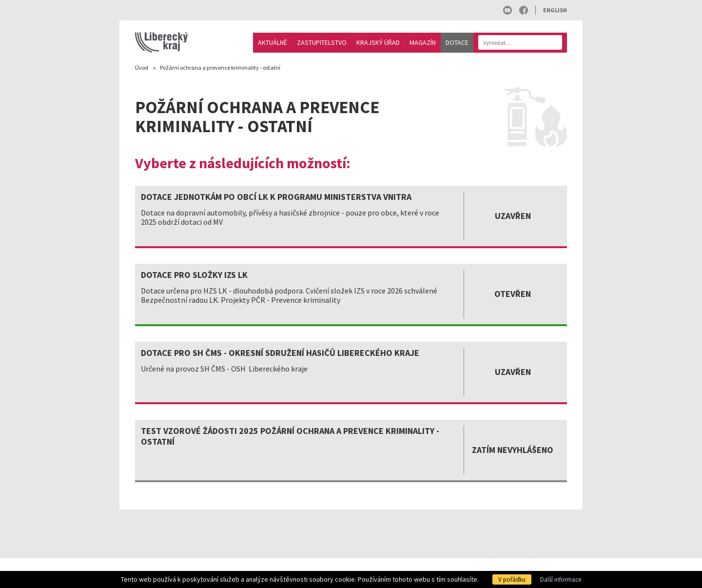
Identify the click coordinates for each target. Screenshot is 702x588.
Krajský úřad (378, 42)
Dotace (457, 42)
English (555, 10)
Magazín (423, 42)
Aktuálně (273, 42)
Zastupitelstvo (322, 42)
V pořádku (512, 579)
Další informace (561, 579)
